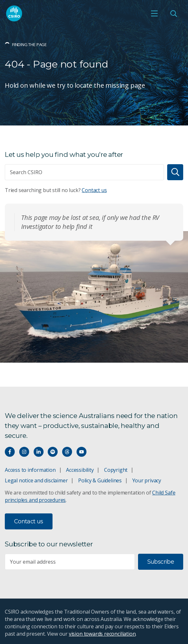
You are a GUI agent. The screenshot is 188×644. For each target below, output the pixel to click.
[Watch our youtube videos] (82, 452)
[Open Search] (174, 13)
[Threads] (67, 452)
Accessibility (80, 470)
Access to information (30, 470)
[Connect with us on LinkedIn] (39, 452)
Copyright (116, 470)
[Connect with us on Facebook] (10, 452)
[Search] (175, 172)
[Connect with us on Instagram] (24, 452)
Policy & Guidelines (100, 480)
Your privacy (147, 480)
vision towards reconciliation (102, 634)
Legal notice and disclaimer (36, 480)
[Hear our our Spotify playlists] (53, 452)
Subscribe (161, 562)
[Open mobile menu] (154, 13)
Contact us (94, 190)
